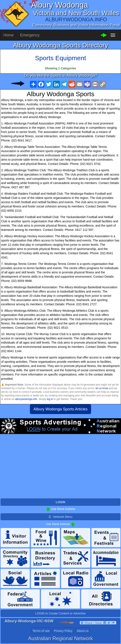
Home (9, 35)
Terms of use (41, 631)
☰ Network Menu (60, 517)
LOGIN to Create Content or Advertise (60, 613)
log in (50, 399)
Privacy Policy (63, 631)
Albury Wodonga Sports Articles (61, 409)
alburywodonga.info (26, 399)
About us (83, 631)
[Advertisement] (60, 468)
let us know (102, 388)
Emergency (30, 35)
